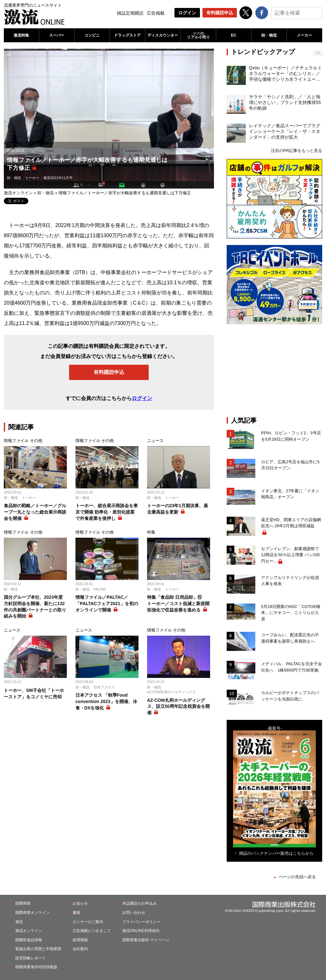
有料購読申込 (220, 13)
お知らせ (80, 903)
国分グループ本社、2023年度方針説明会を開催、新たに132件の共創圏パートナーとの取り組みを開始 (35, 607)
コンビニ (92, 35)
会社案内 (80, 949)
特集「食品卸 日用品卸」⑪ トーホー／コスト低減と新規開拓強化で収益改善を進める (178, 603)
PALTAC (100, 589)
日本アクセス (104, 687)
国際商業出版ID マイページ (146, 940)
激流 (19, 922)
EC (234, 35)
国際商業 (23, 903)
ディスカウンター (163, 35)
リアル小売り (198, 35)
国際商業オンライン (32, 913)
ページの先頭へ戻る (297, 877)
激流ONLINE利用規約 (141, 931)
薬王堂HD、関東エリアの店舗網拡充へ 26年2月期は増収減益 (291, 523)
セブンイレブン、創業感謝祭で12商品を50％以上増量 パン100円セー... (290, 555)
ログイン (187, 13)
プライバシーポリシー (141, 922)
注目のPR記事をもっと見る (297, 151)
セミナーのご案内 (88, 922)
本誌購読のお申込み (139, 903)
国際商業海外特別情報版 (36, 967)
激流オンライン (18, 193)
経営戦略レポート (31, 958)
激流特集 (21, 35)
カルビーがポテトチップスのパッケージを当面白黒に (290, 696)
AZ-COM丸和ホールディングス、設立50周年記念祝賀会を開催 (179, 706)
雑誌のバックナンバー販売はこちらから (276, 853)
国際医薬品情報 (29, 940)
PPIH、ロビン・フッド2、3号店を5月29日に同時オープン (291, 436)
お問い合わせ (134, 913)
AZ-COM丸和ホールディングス (171, 692)
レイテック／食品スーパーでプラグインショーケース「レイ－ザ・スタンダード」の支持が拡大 (285, 131)
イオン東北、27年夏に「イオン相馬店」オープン (290, 494)
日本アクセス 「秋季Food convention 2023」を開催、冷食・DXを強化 (106, 701)
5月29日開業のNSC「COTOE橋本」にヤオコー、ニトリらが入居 (291, 613)
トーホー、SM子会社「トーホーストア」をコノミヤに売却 (34, 694)
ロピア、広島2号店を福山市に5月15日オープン (290, 465)
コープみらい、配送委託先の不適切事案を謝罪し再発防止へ (290, 638)
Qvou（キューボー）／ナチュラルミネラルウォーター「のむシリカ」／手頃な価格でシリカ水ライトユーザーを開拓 (285, 74)
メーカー (304, 35)
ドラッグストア (127, 35)
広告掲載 (156, 13)
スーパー (57, 35)
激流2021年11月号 (58, 178)
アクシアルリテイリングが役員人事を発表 (290, 581)
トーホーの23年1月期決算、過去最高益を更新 (177, 509)
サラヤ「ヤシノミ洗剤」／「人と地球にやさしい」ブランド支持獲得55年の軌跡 (285, 102)
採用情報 (80, 940)
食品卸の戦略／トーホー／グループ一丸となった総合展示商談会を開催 (35, 512)
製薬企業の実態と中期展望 (38, 949)
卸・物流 (269, 35)
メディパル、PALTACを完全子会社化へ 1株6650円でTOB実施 (291, 667)
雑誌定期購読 (130, 13)
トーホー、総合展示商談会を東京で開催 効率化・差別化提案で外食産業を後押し (107, 512)
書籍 (76, 913)
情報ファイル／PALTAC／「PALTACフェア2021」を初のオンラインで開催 (107, 603)
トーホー (32, 178)
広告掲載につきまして (92, 931)
